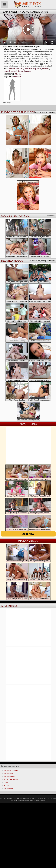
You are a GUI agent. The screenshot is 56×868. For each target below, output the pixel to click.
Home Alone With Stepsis (29, 46)
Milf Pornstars (9, 777)
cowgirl (7, 71)
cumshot (28, 69)
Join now (28, 534)
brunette (46, 69)
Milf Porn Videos (11, 771)
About (6, 785)
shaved (12, 69)
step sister (37, 69)
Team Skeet (9, 12)
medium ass (26, 71)
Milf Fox (28, 4)
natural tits (16, 71)
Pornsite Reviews (11, 779)
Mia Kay (19, 74)
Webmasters (9, 788)
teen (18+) (20, 69)
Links (6, 782)
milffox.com (21, 798)
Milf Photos (8, 774)
